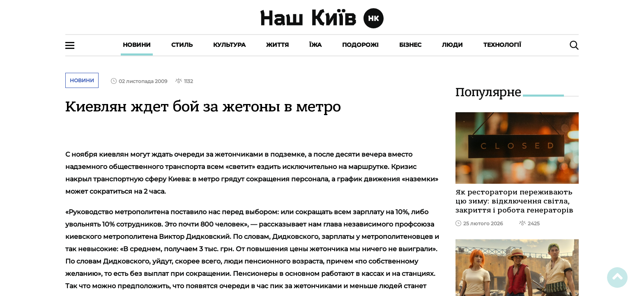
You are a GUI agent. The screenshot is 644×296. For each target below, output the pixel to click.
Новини (137, 45)
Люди (452, 45)
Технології (502, 45)
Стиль (182, 45)
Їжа (315, 45)
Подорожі (360, 45)
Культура (229, 45)
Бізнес (410, 45)
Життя (277, 45)
